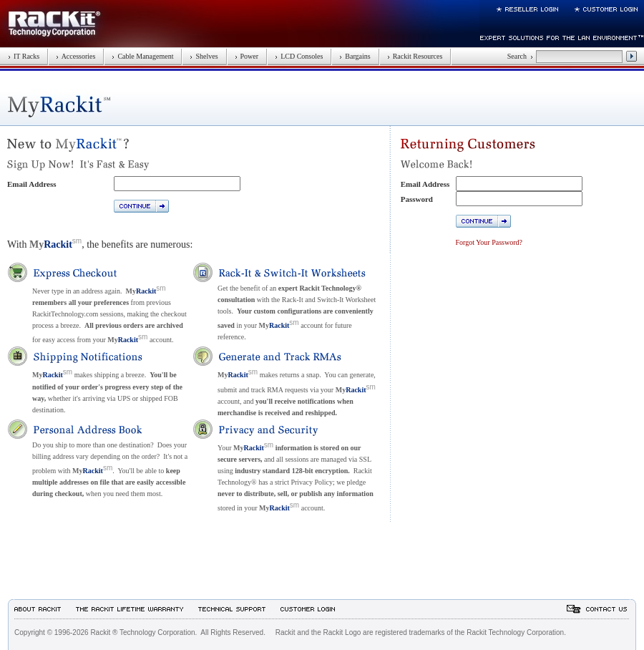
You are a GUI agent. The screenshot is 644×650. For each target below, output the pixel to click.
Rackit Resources (415, 56)
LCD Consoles (299, 56)
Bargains (355, 56)
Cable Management (142, 56)
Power (247, 56)
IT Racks (24, 56)
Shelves (204, 56)
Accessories (75, 56)
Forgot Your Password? (489, 242)
